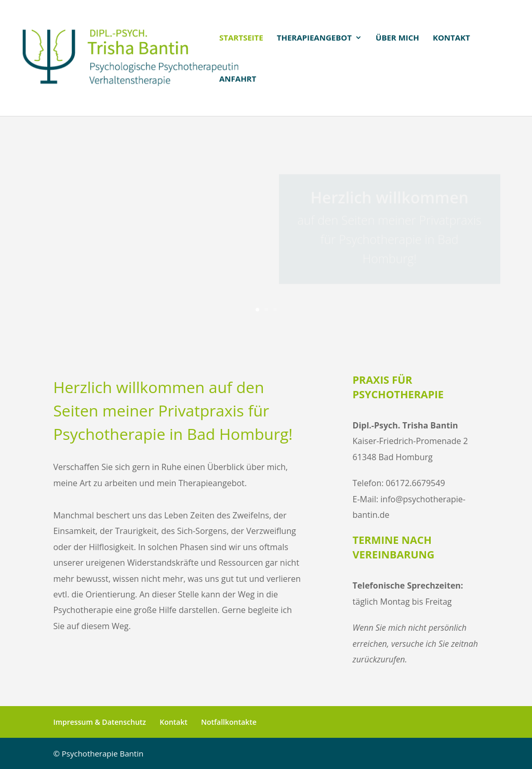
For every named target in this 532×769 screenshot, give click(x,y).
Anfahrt (238, 79)
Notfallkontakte (229, 722)
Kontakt (451, 38)
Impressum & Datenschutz (99, 722)
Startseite (241, 38)
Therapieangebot (314, 38)
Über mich (397, 38)
